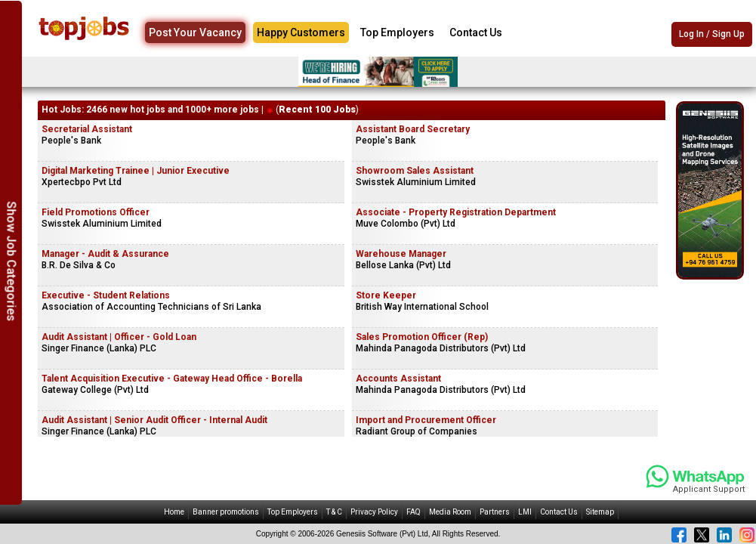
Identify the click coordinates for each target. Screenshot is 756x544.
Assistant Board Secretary (413, 129)
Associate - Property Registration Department (456, 212)
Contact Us (476, 32)
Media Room (450, 512)
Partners (495, 512)
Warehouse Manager (401, 254)
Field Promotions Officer (96, 212)
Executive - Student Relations (106, 295)
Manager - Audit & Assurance (105, 254)
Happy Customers (301, 32)
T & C (334, 512)
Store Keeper (386, 295)
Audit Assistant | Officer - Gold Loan (119, 337)
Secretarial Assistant (87, 129)
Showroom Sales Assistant (415, 171)
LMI (525, 512)
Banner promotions (226, 512)
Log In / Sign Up (712, 34)
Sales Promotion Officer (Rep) (422, 337)
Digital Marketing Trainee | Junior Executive (136, 171)
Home (174, 512)
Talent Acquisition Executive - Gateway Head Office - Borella (172, 379)
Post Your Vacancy (195, 32)
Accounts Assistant (398, 379)
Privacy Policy (374, 512)
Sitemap (600, 512)
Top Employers (397, 32)
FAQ (413, 512)
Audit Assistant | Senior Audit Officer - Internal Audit (154, 420)
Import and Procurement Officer (426, 420)
